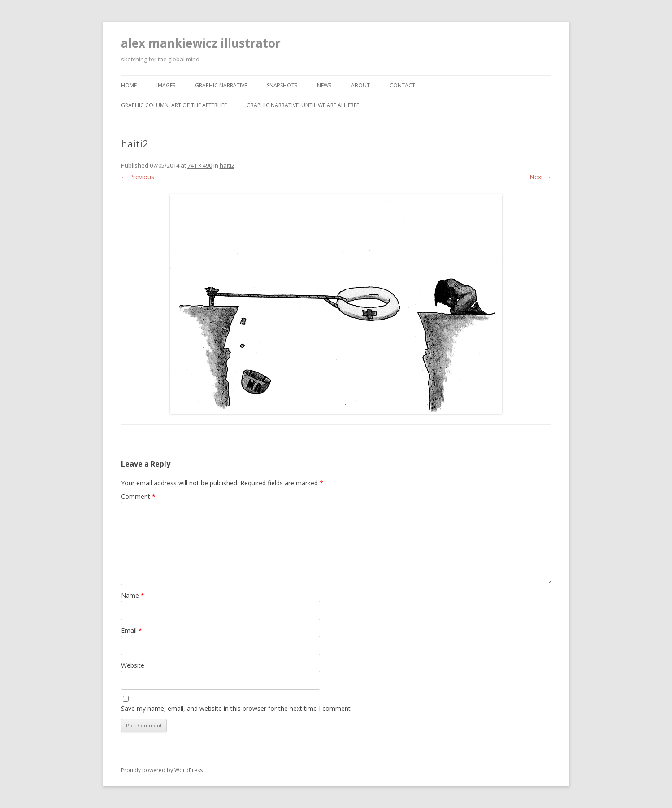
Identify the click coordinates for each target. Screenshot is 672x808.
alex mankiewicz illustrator (201, 43)
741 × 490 (200, 165)
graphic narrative (221, 85)
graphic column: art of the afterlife (174, 105)
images (166, 85)
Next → (540, 177)
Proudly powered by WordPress (162, 770)
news (324, 85)
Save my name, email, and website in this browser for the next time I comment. (236, 708)
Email (132, 630)
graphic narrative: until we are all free (303, 105)
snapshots (282, 85)
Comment (138, 496)
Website (133, 665)
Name (133, 595)
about (360, 85)
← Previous (138, 177)
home (129, 85)
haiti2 (227, 165)
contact (402, 85)
